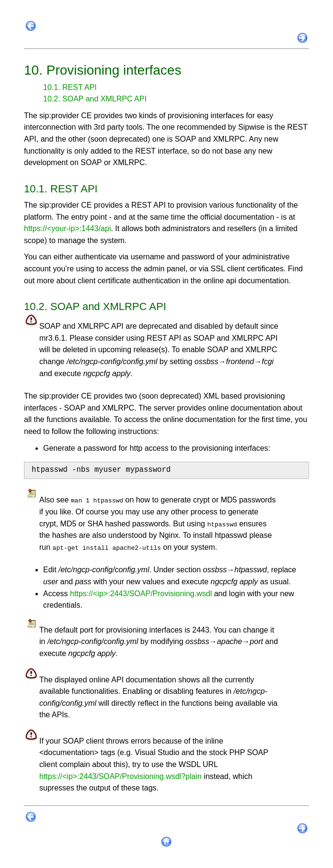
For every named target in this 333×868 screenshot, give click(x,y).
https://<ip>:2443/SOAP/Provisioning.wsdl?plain (121, 776)
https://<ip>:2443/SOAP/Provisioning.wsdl (141, 594)
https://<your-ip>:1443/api (67, 228)
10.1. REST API (70, 87)
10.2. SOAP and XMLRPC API (95, 99)
